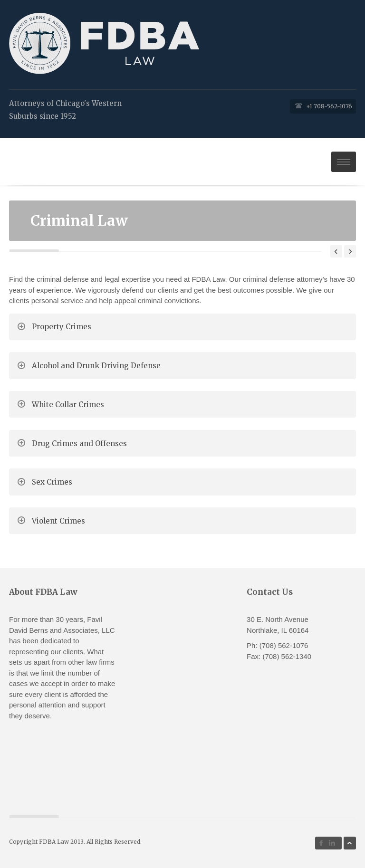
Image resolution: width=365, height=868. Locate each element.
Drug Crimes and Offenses (79, 444)
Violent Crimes (58, 521)
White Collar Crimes (68, 405)
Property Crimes (62, 327)
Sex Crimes (52, 482)
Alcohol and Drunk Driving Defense (96, 366)
